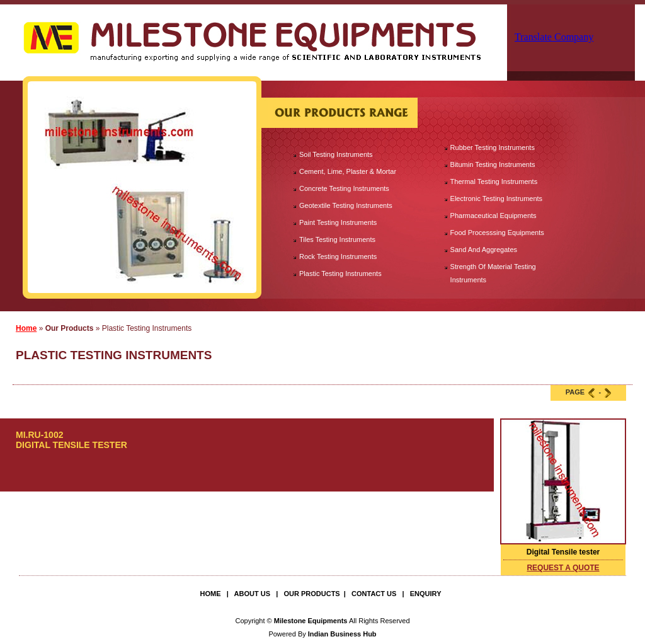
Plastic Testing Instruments (340, 273)
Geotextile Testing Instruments (346, 205)
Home (26, 328)
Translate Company (554, 37)
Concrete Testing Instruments (344, 188)
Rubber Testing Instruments (493, 147)
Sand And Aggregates (484, 250)
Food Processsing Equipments (497, 233)
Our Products (311, 594)
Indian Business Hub (342, 634)
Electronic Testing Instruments (497, 198)
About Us (252, 594)
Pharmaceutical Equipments (494, 216)
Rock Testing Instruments (338, 256)
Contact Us (374, 594)
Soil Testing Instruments (336, 154)
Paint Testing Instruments (338, 222)
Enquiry (426, 594)
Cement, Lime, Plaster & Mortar (348, 171)
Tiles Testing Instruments (337, 239)
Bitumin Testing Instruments (493, 164)
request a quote (563, 568)
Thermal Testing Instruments (494, 181)
